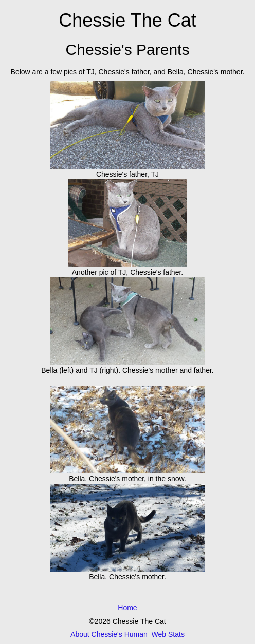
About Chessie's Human (109, 634)
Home (127, 608)
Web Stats (168, 634)
